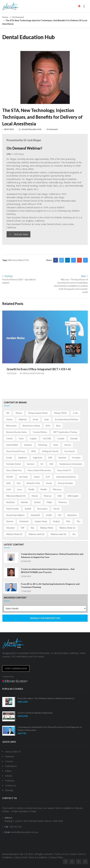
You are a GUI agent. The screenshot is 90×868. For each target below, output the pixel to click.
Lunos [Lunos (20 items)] (20, 489)
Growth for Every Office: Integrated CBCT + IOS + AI (39, 369)
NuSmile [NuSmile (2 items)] (24, 502)
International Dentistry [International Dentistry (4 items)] (66, 477)
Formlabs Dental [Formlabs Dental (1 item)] (13, 464)
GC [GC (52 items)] (42, 464)
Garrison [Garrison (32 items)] (31, 464)
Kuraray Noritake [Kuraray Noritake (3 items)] (65, 483)
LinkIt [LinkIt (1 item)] (9, 489)
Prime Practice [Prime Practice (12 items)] (13, 509)
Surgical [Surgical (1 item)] (56, 521)
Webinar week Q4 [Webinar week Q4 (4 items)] (58, 534)
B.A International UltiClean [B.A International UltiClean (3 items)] (66, 419)
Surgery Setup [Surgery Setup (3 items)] (41, 521)
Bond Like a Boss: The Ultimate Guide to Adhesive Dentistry (46, 698)
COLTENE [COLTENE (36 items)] (47, 438)
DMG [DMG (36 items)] (34, 451)
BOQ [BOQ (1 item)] (48, 426)
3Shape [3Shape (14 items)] (19, 413)
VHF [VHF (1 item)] (23, 528)
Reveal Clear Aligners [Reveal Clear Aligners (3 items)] (15, 515)
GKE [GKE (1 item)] (51, 464)
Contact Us (11, 785)
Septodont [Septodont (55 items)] (72, 515)
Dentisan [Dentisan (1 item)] (28, 445)
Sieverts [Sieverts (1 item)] (10, 521)
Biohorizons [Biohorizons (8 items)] (11, 426)
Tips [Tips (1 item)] (78, 521)
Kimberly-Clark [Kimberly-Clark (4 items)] (33, 483)
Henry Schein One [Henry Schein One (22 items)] (14, 470)
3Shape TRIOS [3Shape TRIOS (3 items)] (60, 413)
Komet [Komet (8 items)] (49, 483)
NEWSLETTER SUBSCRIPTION (45, 618)
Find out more (19, 234)
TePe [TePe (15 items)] (68, 521)
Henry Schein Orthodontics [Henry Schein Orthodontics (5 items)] (39, 470)
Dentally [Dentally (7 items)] (74, 438)
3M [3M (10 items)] (8, 413)
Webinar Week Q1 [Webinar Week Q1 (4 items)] (67, 528)
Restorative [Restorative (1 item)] (42, 509)
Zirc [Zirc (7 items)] (74, 534)
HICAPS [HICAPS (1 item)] (10, 477)
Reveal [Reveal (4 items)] (56, 509)
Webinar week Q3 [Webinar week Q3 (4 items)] (37, 534)
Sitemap (9, 790)
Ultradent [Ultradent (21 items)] (10, 528)
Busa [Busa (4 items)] (58, 426)
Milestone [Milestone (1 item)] (57, 489)
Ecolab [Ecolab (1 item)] (9, 458)
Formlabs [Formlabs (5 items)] (76, 458)
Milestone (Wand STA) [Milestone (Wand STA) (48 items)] (16, 496)
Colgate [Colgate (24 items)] (33, 438)
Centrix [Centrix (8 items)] (9, 438)
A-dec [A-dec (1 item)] (75, 413)
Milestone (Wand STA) (18, 260)
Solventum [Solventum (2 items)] (24, 521)
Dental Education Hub (32, 129)
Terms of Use (61, 854)
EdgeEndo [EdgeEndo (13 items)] (23, 458)
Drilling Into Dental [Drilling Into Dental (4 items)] (50, 451)
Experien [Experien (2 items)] (62, 458)
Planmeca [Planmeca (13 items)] (63, 502)
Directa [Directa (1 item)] (68, 445)
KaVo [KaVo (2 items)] (9, 483)
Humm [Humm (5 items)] (37, 477)
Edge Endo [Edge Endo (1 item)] (38, 458)
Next (84, 276)
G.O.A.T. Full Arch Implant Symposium (35, 713)
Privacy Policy (56, 857)
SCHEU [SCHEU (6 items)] (49, 515)
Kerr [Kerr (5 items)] (19, 483)
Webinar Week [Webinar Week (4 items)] (47, 528)
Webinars (10, 756)
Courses (9, 761)
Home (5, 17)
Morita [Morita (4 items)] (35, 496)
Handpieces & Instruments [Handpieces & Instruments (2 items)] (71, 464)
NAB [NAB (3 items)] (60, 496)
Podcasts (10, 781)
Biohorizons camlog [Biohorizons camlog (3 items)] (31, 426)
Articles (9, 776)
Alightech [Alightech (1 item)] (23, 419)
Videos (8, 771)
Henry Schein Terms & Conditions (31, 857)
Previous (7, 276)
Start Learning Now (16, 669)
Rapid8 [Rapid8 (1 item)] (28, 509)
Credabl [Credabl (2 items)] (61, 438)
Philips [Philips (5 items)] (49, 502)
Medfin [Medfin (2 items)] (31, 489)
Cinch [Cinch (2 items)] (21, 438)
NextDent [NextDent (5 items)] (11, 502)
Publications (11, 766)
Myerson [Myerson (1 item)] (48, 496)
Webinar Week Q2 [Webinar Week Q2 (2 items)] (14, 534)
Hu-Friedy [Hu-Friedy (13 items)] (24, 477)
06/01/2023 (8, 129)
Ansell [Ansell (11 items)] (35, 419)
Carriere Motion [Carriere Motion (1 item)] (40, 432)
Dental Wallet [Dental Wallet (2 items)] (12, 445)
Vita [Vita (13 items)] (32, 528)
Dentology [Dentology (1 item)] (43, 445)
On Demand (18, 17)
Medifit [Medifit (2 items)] (44, 489)
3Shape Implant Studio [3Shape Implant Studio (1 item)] (38, 413)
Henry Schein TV (13, 752)
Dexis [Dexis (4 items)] (56, 445)
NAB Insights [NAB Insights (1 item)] (73, 496)
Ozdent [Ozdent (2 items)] (37, 502)
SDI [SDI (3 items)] (60, 515)
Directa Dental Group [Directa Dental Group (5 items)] (16, 451)
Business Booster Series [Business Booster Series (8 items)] (17, 432)
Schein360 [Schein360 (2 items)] (35, 515)
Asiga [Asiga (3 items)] (46, 419)
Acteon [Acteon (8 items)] (9, 419)
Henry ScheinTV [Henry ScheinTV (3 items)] (64, 470)
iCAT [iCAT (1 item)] (48, 477)
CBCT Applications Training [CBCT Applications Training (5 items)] (65, 432)
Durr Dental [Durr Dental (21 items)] (70, 451)
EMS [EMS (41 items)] (50, 458)
